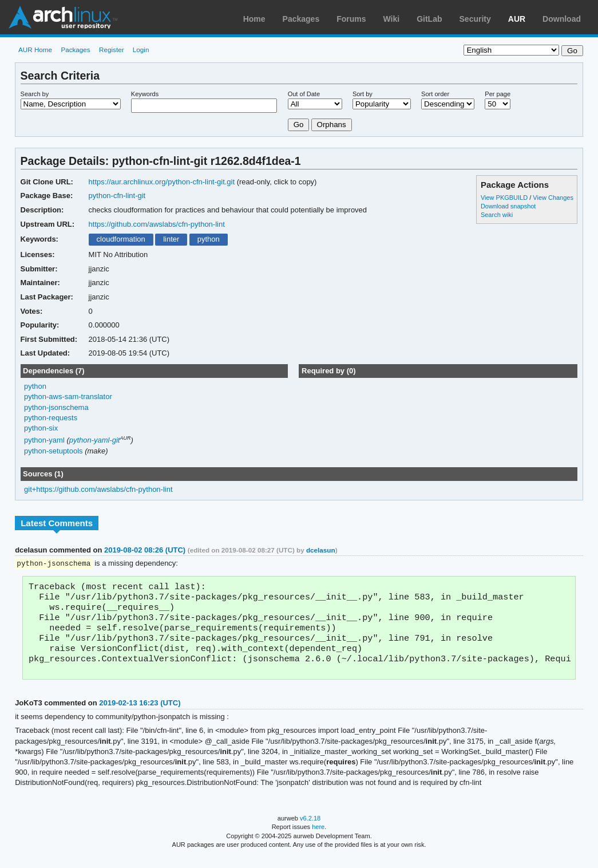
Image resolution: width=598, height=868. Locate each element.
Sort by (363, 94)
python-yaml (44, 440)
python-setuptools (54, 451)
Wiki (392, 19)
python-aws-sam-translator (68, 396)
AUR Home (35, 50)
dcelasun (321, 550)
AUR (517, 19)
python (209, 239)
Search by (35, 94)
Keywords (145, 94)
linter (171, 239)
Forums (351, 19)
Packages (301, 19)
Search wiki (497, 215)
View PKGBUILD (505, 198)
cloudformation (121, 239)
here (318, 838)
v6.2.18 (310, 829)
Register (112, 50)
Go (299, 125)
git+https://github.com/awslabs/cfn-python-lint (98, 489)
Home (254, 19)
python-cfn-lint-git (117, 196)
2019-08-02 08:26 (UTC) (145, 550)
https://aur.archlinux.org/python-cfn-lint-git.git (162, 182)
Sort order (435, 94)
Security (475, 19)
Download (562, 19)
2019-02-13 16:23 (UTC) (140, 714)
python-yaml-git (95, 440)
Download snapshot (508, 206)
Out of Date (304, 94)
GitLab (429, 19)
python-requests (51, 418)
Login (141, 50)
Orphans (332, 125)
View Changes (553, 198)
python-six (41, 428)
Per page (498, 94)
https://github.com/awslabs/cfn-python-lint (157, 224)
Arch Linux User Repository (63, 17)
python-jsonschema (56, 407)
